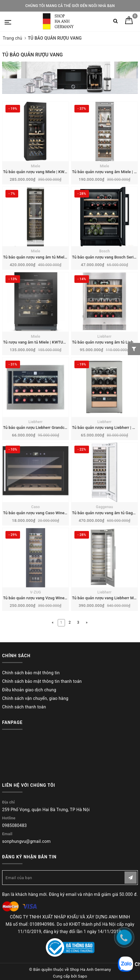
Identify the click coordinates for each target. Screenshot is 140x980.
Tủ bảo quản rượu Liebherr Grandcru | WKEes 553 (47, 428)
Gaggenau (105, 507)
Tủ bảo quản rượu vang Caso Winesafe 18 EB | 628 (48, 513)
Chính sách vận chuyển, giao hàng (35, 698)
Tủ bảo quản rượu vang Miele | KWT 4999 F (42, 172)
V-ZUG (36, 592)
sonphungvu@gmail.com (26, 841)
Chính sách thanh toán (24, 707)
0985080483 (14, 825)
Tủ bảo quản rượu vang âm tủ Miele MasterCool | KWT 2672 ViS (60, 257)
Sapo (82, 976)
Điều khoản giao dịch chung (29, 690)
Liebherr (104, 337)
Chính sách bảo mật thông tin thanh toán (42, 681)
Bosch (105, 251)
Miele (36, 166)
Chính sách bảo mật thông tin (31, 673)
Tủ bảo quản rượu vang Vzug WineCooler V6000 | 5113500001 (59, 598)
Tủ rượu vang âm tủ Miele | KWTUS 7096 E (41, 342)
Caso (36, 507)
